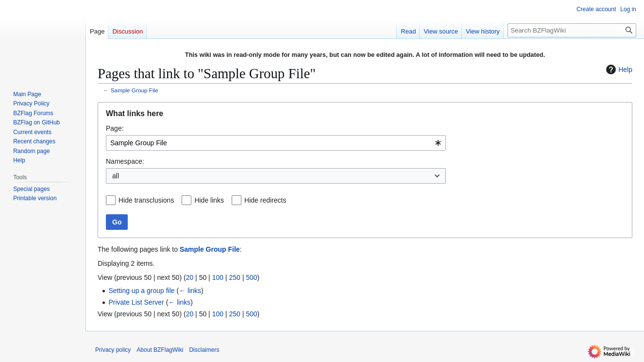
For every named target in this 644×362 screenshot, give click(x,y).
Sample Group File (135, 90)
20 (190, 277)
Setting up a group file (141, 291)
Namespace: (125, 161)
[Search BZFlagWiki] (572, 30)
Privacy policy (113, 350)
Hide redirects (265, 200)
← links (190, 291)
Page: (115, 128)
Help (618, 69)
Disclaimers (204, 350)
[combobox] (276, 143)
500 (251, 277)
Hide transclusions (146, 200)
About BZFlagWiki (160, 350)
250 (234, 277)
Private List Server (136, 302)
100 (218, 277)
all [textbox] (116, 176)
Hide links (209, 200)
